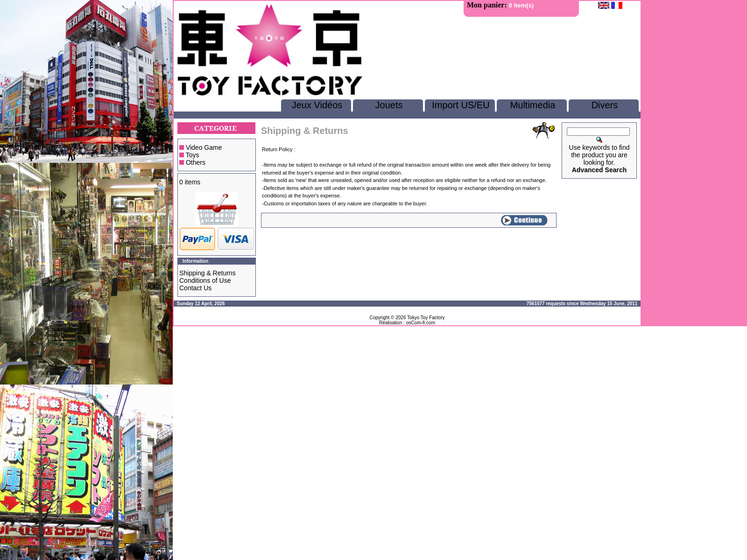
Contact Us (195, 288)
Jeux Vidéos (317, 105)
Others (196, 162)
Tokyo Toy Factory (426, 318)
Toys (193, 155)
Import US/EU (461, 105)
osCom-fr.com (421, 323)
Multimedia (533, 105)
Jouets (389, 105)
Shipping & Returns (208, 273)
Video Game (204, 147)
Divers (605, 105)
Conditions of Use (205, 280)
